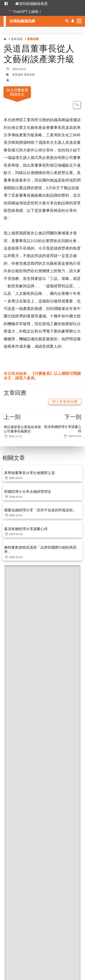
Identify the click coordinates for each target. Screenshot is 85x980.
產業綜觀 (33, 39)
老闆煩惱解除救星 (32, 4)
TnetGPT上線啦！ (25, 11)
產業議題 (17, 39)
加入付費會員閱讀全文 (17, 92)
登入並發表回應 (65, 402)
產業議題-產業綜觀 (24, 75)
